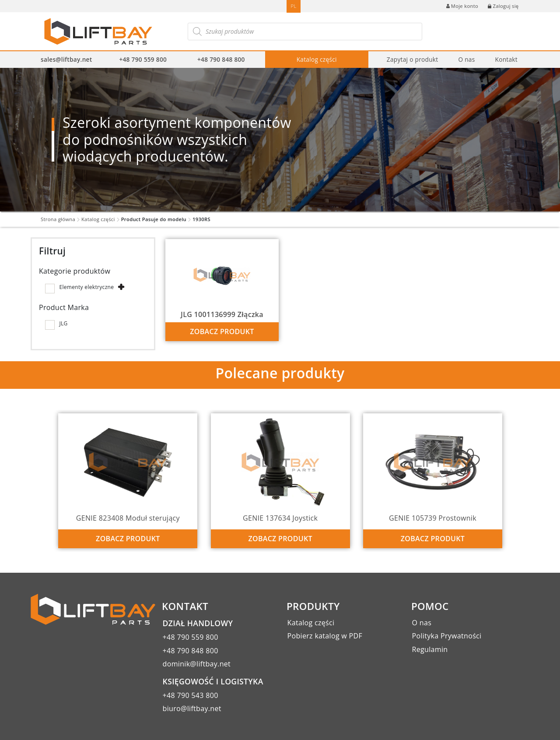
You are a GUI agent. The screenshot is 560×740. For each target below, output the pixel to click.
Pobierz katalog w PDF (325, 636)
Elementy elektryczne (86, 287)
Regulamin (430, 649)
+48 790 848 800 (221, 59)
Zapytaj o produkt (413, 59)
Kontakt (506, 59)
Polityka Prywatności (447, 636)
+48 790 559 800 (143, 59)
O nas (466, 59)
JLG (63, 323)
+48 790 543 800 (191, 695)
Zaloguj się (503, 6)
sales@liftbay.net (66, 59)
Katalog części (317, 59)
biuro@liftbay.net (192, 708)
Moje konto (462, 6)
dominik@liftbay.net (197, 664)
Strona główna (58, 219)
